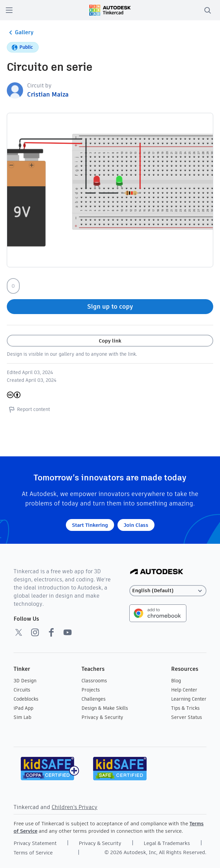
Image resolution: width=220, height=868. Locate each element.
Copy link (110, 341)
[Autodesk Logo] (157, 572)
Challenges (94, 699)
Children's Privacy (75, 807)
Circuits (22, 690)
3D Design (25, 681)
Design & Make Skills (105, 708)
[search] (207, 10)
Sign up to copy (110, 306)
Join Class (136, 525)
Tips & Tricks (185, 708)
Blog (176, 681)
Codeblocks (26, 699)
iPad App (23, 708)
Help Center (184, 690)
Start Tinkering (90, 525)
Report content (28, 409)
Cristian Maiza (48, 94)
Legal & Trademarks (167, 843)
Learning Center (189, 699)
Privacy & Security (102, 717)
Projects (91, 690)
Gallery (20, 33)
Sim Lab (22, 717)
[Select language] (168, 591)
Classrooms (94, 681)
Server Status (187, 717)
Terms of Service (33, 853)
